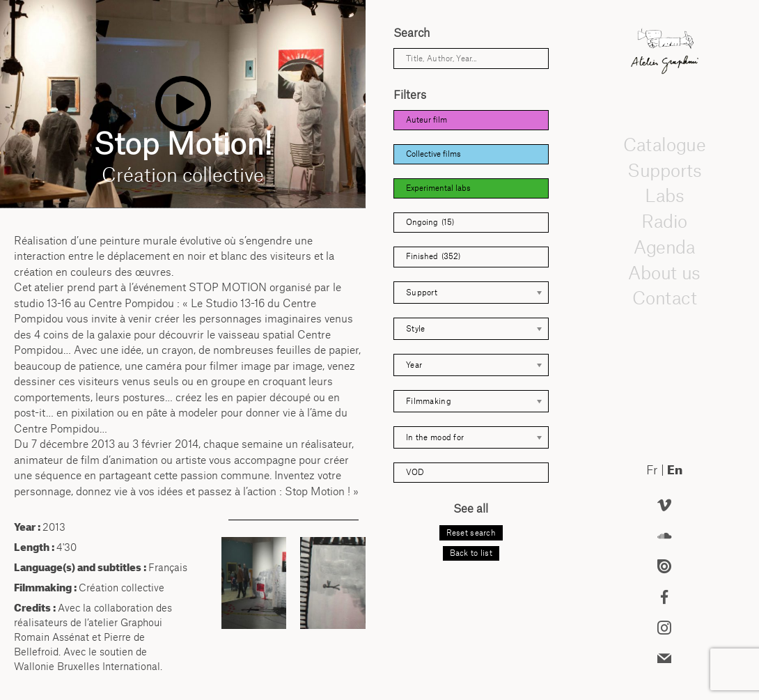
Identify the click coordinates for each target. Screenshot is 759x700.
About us (664, 272)
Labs (664, 195)
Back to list (471, 553)
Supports (664, 170)
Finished (433, 257)
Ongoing (430, 223)
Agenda (664, 247)
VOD (415, 472)
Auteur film (427, 120)
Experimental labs (438, 188)
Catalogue (664, 144)
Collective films (433, 154)
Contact (664, 297)
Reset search (471, 533)
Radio (664, 221)
